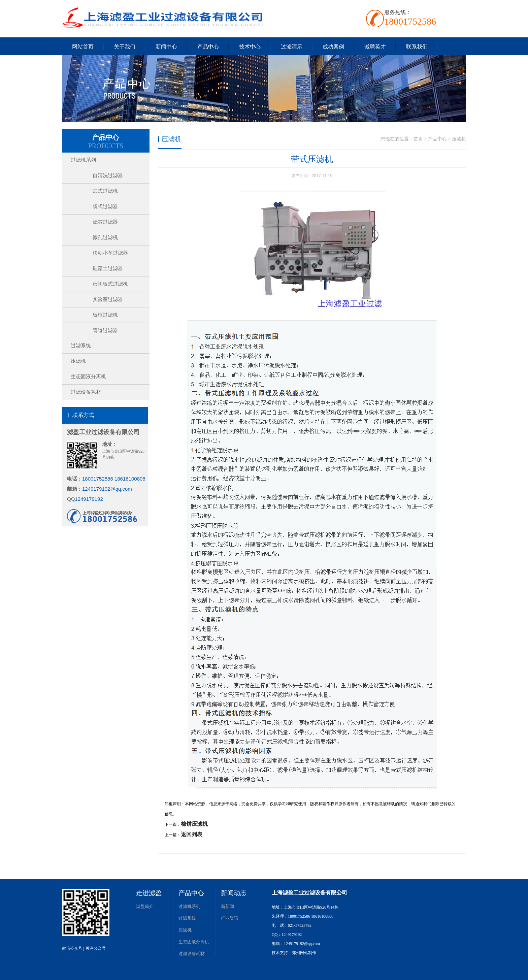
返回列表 (192, 834)
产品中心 (208, 47)
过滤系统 (81, 346)
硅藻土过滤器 (108, 268)
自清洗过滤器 (108, 175)
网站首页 (83, 47)
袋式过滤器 (105, 206)
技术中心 (250, 47)
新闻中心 (166, 47)
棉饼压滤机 (194, 824)
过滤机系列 (83, 160)
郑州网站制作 (304, 953)
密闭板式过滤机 (110, 284)
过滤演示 (292, 47)
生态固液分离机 (88, 377)
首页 (418, 139)
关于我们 (125, 47)
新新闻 (227, 906)
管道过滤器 (105, 330)
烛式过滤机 (105, 191)
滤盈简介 (145, 906)
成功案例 (333, 47)
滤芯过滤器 (105, 222)
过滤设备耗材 (86, 392)
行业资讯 (230, 918)
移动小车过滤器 (110, 253)
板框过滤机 (105, 315)
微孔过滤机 (105, 237)
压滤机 (78, 361)
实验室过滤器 (108, 299)
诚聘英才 (375, 47)
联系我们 (417, 47)
